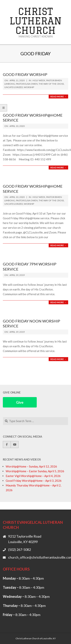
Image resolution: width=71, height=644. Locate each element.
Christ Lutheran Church (36, 21)
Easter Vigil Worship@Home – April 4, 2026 (33, 476)
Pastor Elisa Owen (27, 84)
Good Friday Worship (25, 74)
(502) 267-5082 (20, 550)
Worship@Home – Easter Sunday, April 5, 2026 (35, 471)
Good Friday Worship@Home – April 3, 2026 (34, 481)
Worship (29, 87)
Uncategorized (14, 87)
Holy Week (39, 80)
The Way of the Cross (51, 84)
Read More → (58, 96)
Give (20, 402)
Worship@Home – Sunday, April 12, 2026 (31, 466)
